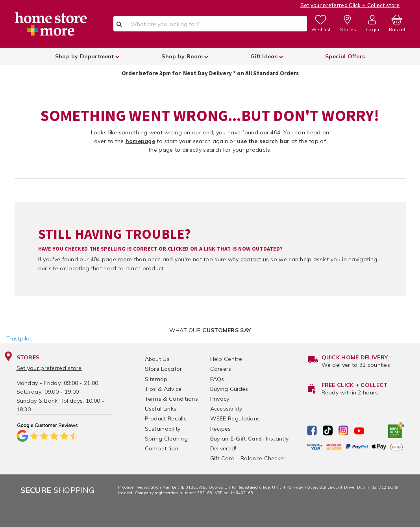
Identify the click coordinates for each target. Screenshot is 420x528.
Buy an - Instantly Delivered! (250, 443)
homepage (140, 141)
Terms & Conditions (171, 399)
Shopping (58, 490)
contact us (255, 259)
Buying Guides (229, 389)
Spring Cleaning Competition (167, 443)
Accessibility (226, 409)
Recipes (221, 429)
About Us (157, 359)
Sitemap (156, 379)
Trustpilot (19, 338)
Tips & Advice (163, 389)
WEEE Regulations (235, 418)
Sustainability (163, 429)
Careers (221, 369)
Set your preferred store (49, 368)
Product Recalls (166, 418)
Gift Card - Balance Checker (248, 458)
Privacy (220, 399)
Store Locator (164, 369)
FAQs (217, 379)
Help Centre (226, 359)
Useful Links (161, 409)
